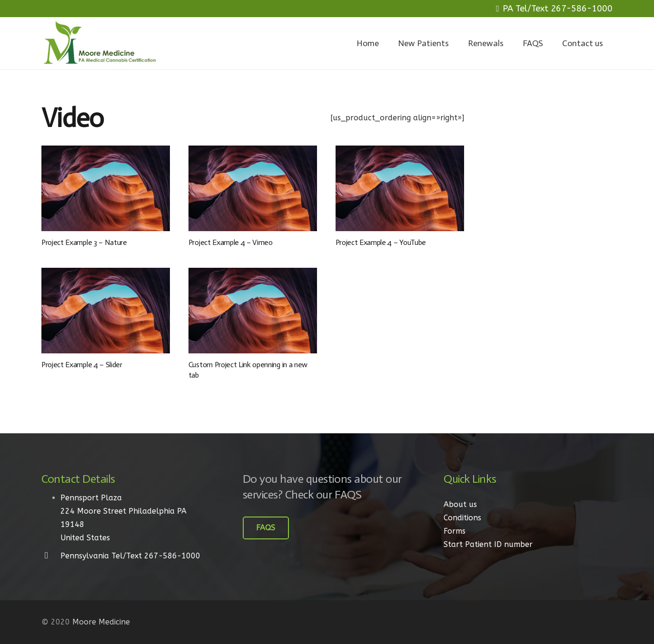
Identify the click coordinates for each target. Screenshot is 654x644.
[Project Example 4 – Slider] (106, 311)
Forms (455, 531)
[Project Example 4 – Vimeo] (253, 188)
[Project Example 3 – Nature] (106, 188)
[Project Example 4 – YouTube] (400, 188)
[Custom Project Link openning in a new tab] (253, 311)
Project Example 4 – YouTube (381, 242)
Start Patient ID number (488, 544)
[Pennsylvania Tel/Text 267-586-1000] (51, 556)
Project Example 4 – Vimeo (231, 242)
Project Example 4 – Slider (82, 365)
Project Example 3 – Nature (84, 242)
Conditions (462, 518)
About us (460, 504)
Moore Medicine (101, 622)
